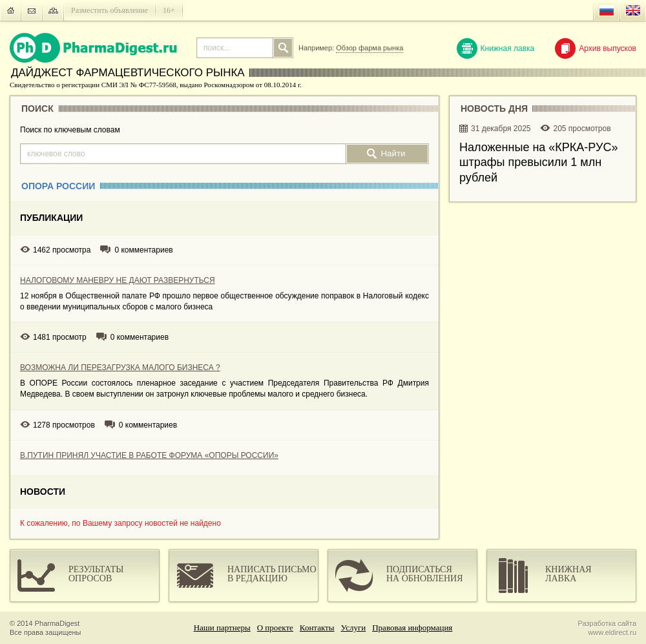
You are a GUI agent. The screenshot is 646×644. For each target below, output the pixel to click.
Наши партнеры (222, 628)
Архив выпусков (596, 48)
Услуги (354, 628)
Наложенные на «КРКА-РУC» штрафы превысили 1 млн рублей (538, 162)
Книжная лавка (496, 48)
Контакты (317, 628)
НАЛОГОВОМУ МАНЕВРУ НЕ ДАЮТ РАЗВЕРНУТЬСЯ (118, 280)
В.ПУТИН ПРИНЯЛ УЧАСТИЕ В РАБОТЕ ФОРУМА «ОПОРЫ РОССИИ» (149, 455)
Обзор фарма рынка (370, 48)
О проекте (275, 628)
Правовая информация (412, 628)
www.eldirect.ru (612, 632)
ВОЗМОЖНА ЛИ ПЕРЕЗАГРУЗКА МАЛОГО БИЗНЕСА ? (120, 368)
